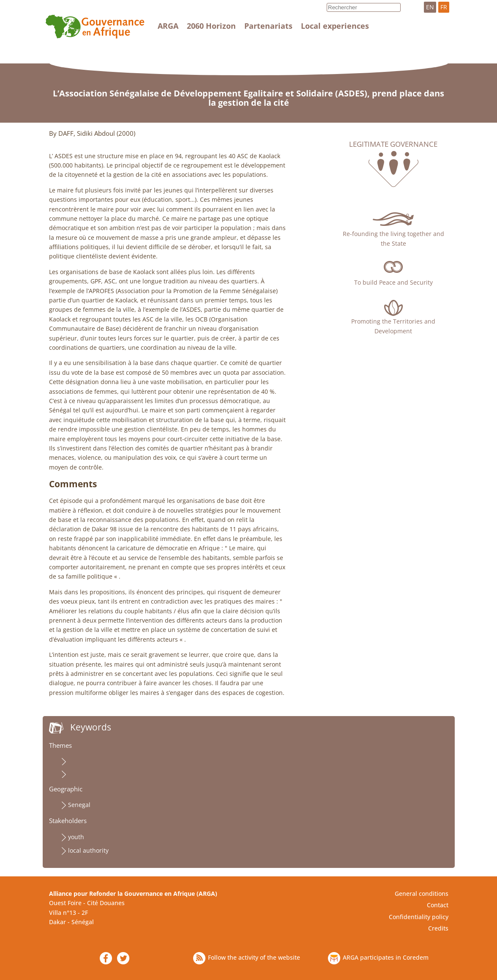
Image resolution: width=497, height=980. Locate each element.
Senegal (79, 805)
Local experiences (335, 26)
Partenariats (268, 26)
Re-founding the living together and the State (393, 238)
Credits (438, 928)
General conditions (422, 894)
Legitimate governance (393, 144)
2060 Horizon (211, 26)
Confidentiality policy (419, 917)
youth (76, 837)
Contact (438, 905)
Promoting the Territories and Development (393, 326)
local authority (88, 850)
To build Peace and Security (393, 282)
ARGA (168, 26)
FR (444, 7)
